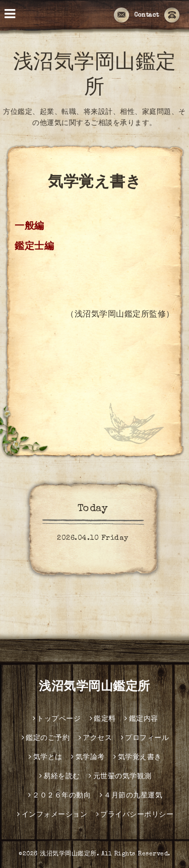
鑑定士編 (34, 247)
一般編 (29, 227)
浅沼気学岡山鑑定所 (94, 688)
